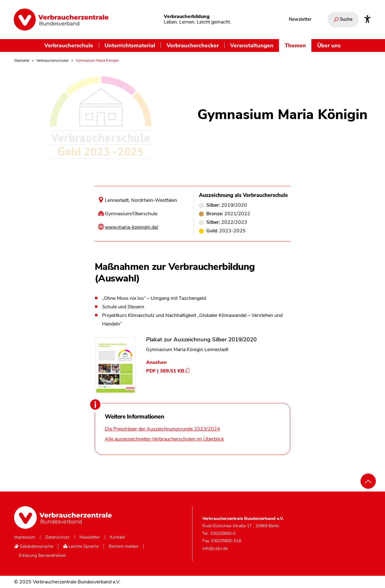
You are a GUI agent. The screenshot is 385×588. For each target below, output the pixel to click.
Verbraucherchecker (193, 45)
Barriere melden (124, 546)
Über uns (329, 45)
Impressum (25, 537)
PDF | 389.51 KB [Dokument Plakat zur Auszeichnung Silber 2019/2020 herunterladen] (168, 371)
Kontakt (117, 537)
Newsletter (300, 19)
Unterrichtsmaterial (130, 45)
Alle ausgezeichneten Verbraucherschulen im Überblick (164, 439)
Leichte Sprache (81, 546)
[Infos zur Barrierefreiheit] (367, 20)
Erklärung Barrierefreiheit (42, 556)
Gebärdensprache (34, 546)
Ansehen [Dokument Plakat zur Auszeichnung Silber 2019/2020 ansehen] (156, 362)
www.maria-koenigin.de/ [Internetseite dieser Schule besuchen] (132, 227)
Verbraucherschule (69, 45)
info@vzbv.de (215, 548)
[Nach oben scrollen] (368, 481)
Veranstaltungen (252, 45)
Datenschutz (57, 537)
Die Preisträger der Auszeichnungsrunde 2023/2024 (162, 429)
